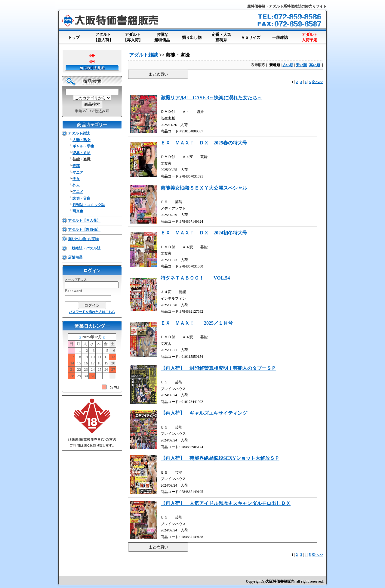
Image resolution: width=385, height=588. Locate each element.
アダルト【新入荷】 (103, 38)
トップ (74, 36)
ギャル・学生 (83, 146)
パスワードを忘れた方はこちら (92, 312)
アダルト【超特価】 (84, 230)
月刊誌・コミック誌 (89, 205)
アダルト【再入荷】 (133, 38)
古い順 (288, 65)
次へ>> (317, 82)
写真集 (78, 211)
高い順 (315, 65)
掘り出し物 (192, 36)
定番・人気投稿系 (221, 38)
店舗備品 (75, 257)
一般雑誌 (280, 36)
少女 (76, 179)
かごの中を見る (92, 68)
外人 (76, 185)
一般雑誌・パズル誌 (84, 248)
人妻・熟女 (82, 140)
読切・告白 (82, 198)
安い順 (301, 65)
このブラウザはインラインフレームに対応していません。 (92, 357)
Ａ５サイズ (251, 36)
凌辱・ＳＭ (82, 153)
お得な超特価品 (162, 38)
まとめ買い (158, 74)
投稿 (76, 166)
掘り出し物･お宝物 (83, 239)
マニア (78, 172)
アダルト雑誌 (79, 133)
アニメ (78, 192)
